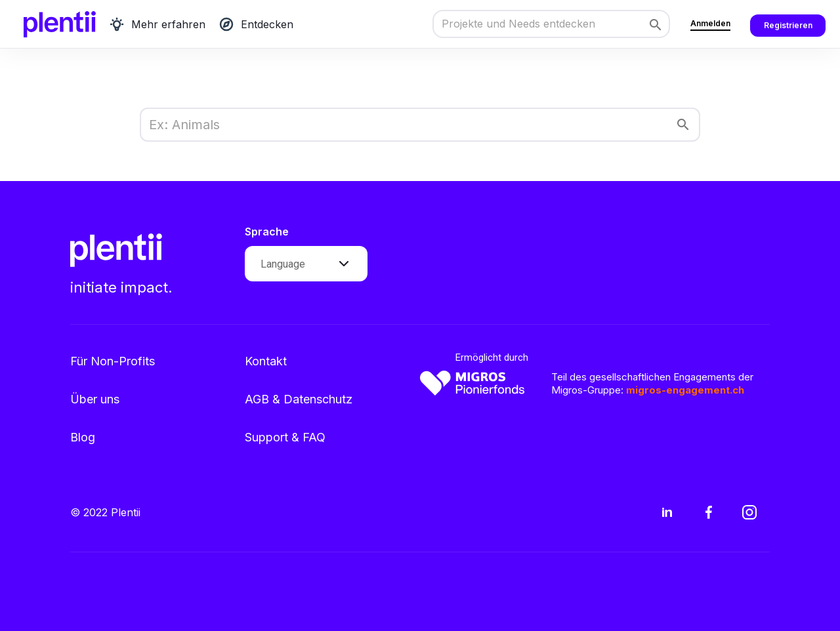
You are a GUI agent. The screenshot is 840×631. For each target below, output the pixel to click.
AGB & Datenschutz (299, 399)
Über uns (95, 399)
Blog (83, 437)
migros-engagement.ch (685, 390)
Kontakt (266, 361)
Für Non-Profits (113, 361)
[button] (306, 264)
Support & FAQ (285, 437)
